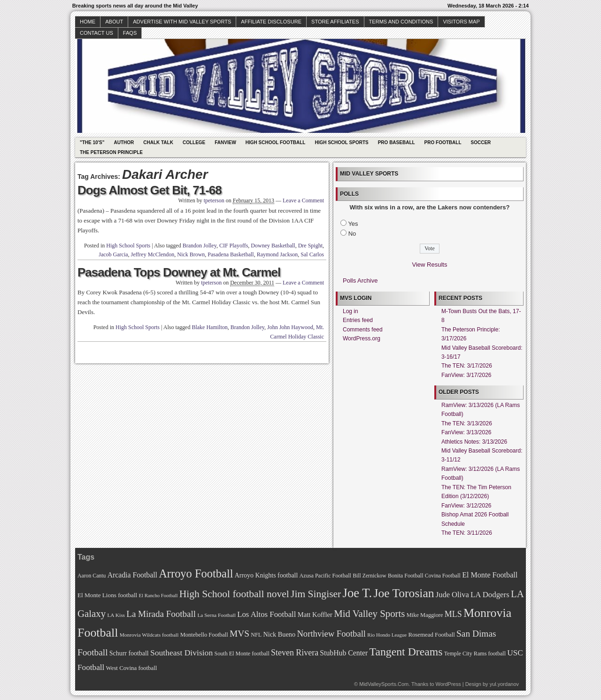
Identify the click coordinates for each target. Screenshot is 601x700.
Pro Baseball (397, 142)
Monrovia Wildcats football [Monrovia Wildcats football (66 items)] (149, 635)
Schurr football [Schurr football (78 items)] (129, 653)
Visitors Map (461, 22)
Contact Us (96, 33)
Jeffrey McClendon (153, 254)
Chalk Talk (158, 142)
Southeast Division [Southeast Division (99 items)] (181, 653)
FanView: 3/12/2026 (466, 506)
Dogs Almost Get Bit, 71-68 (150, 190)
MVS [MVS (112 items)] (239, 634)
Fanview (225, 142)
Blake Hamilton (209, 327)
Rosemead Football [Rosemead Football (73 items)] (431, 635)
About (114, 22)
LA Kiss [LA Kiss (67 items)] (116, 615)
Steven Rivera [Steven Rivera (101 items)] (295, 653)
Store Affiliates (335, 22)
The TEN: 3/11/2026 (467, 533)
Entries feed (358, 320)
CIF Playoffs (234, 246)
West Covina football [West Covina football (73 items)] (132, 668)
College (194, 142)
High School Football (276, 142)
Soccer (481, 142)
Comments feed (363, 330)
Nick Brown (191, 254)
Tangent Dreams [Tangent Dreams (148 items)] (406, 652)
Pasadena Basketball (231, 254)
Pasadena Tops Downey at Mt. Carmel (179, 272)
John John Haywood (290, 327)
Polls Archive (360, 281)
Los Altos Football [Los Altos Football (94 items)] (266, 614)
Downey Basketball (273, 246)
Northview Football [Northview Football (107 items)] (331, 634)
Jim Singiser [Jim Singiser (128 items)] (316, 594)
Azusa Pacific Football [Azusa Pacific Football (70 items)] (325, 576)
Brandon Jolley (200, 246)
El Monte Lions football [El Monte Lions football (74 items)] (107, 595)
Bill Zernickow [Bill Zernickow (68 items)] (369, 576)
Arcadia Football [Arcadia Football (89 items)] (132, 575)
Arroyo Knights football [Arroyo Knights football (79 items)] (266, 575)
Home (88, 22)
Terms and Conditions (401, 22)
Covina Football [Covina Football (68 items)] (443, 576)
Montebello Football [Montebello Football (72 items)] (204, 635)
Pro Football (443, 142)
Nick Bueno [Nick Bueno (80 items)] (279, 634)
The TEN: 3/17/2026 (467, 366)
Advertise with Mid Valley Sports (182, 22)
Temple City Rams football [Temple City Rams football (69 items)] (475, 654)
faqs (130, 33)
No (352, 234)
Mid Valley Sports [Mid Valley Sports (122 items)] (369, 614)
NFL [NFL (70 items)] (256, 635)
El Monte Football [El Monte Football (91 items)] (490, 575)
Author (124, 142)
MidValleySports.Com (384, 684)
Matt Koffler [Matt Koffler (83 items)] (315, 615)
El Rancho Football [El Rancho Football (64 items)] (158, 596)
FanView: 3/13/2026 (466, 432)
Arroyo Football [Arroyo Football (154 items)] (196, 573)
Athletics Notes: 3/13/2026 (474, 442)
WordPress (448, 684)
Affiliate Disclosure (271, 22)
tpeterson (214, 200)
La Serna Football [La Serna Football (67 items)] (216, 615)
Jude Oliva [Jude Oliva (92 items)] (452, 595)
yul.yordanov (504, 684)
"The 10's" (92, 142)
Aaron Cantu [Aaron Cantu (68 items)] (92, 576)
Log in (351, 311)
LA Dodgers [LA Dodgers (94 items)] (490, 595)
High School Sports (341, 142)
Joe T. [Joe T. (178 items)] (358, 593)
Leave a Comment (303, 200)
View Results (430, 265)
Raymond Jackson (277, 254)
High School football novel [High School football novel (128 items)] (234, 594)
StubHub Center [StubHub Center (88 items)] (344, 653)
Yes (353, 224)
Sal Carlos (312, 254)
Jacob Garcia (113, 254)
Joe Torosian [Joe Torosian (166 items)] (404, 593)
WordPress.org (362, 338)
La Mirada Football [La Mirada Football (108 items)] (161, 614)
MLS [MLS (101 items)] (453, 614)
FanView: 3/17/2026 (466, 375)
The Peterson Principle (111, 152)
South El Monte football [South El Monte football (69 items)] (242, 654)
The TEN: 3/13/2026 (467, 423)
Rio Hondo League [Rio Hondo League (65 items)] (387, 635)
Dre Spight (310, 246)
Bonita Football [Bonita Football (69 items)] (406, 576)
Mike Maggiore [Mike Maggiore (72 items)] (425, 615)
